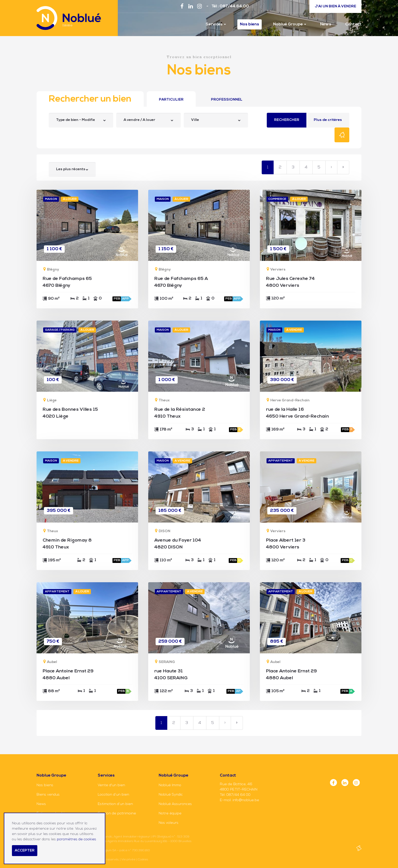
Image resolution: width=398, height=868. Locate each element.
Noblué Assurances (175, 804)
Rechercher (287, 120)
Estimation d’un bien (115, 804)
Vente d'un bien (111, 785)
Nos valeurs (169, 823)
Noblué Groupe (290, 24)
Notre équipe (170, 814)
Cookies (143, 860)
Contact (353, 24)
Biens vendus (48, 795)
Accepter (25, 851)
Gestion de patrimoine (117, 814)
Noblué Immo (170, 785)
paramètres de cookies (77, 839)
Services (216, 24)
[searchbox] (76, 120)
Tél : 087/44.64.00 (230, 6)
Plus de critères (328, 120)
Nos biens (250, 24)
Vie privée (128, 860)
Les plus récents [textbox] (71, 169)
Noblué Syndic (171, 795)
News (326, 24)
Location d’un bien (113, 795)
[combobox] (81, 120)
